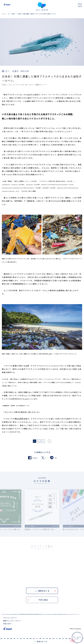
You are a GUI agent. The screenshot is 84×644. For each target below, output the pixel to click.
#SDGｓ (5, 85)
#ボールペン (29, 85)
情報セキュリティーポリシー (12, 621)
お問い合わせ (7, 624)
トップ (4, 14)
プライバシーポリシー (10, 618)
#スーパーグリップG (16, 85)
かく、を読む (12, 14)
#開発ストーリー (41, 85)
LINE (53, 458)
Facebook (33, 458)
